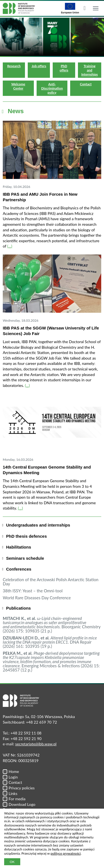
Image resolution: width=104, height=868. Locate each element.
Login (10, 777)
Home (11, 771)
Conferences (19, 569)
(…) (10, 246)
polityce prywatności (66, 853)
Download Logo (19, 804)
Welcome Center (18, 86)
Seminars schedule (25, 558)
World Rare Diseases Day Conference (37, 598)
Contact (86, 84)
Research (14, 66)
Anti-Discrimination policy (52, 88)
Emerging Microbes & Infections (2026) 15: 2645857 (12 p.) (51, 661)
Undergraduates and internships (38, 525)
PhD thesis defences (26, 536)
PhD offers (64, 68)
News (16, 111)
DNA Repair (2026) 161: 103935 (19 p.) (50, 642)
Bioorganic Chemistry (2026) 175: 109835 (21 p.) (52, 625)
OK (12, 862)
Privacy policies (19, 788)
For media (14, 799)
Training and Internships (89, 70)
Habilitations (19, 547)
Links (10, 793)
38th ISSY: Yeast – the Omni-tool (33, 591)
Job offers (39, 66)
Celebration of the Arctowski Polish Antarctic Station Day (51, 582)
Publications (18, 608)
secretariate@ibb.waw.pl (36, 744)
